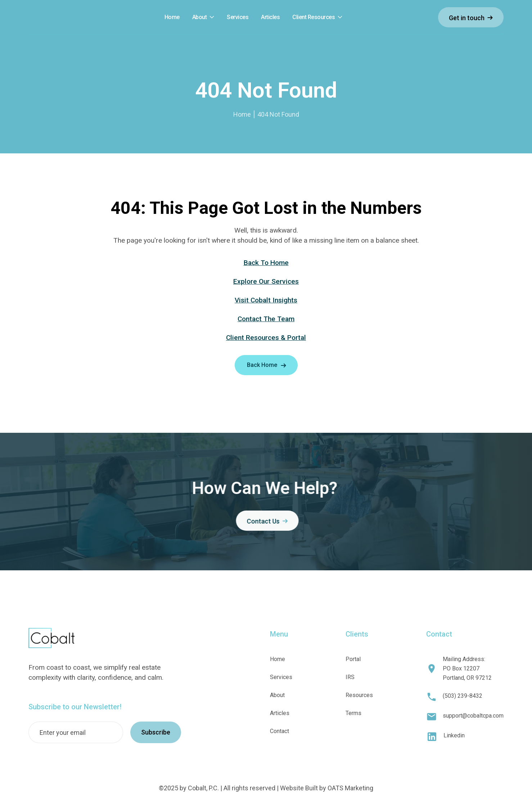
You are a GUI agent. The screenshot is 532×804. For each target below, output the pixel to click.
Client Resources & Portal (266, 338)
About (200, 17)
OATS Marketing (350, 788)
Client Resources (314, 17)
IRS (350, 677)
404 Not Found (278, 114)
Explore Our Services (266, 281)
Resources (359, 695)
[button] (203, 17)
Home (242, 114)
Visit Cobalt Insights (266, 300)
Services (281, 677)
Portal (353, 659)
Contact (279, 731)
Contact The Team (266, 319)
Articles (280, 713)
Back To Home (266, 263)
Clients (357, 634)
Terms (353, 713)
